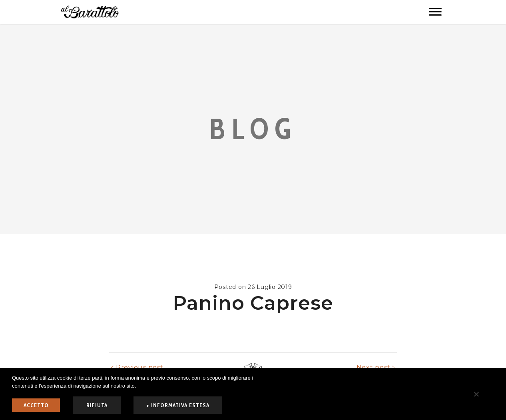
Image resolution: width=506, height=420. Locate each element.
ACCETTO (36, 405)
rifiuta (97, 405)
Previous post (140, 367)
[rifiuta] (476, 394)
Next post (374, 367)
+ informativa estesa (178, 405)
